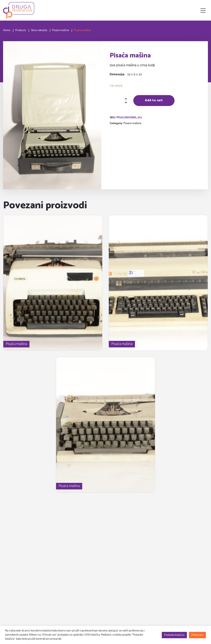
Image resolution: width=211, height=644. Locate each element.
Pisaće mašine (132, 123)
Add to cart (154, 100)
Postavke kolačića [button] (174, 635)
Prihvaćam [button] (197, 635)
